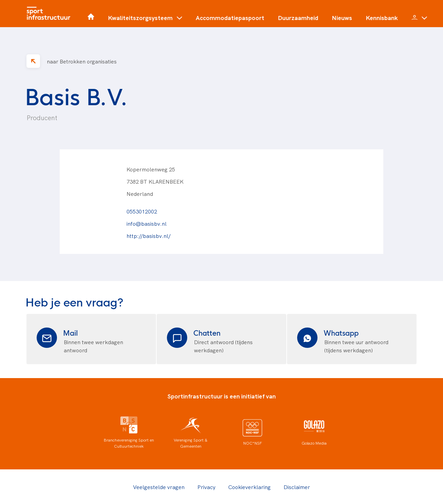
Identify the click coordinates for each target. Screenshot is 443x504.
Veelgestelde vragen (159, 487)
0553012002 (142, 211)
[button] (145, 20)
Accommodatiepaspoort (230, 18)
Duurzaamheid (298, 18)
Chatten (207, 332)
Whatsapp (341, 332)
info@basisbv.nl (147, 223)
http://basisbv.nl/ (149, 236)
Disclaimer (297, 487)
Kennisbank (382, 18)
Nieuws (342, 18)
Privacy (206, 487)
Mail (70, 332)
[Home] (50, 14)
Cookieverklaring (249, 487)
